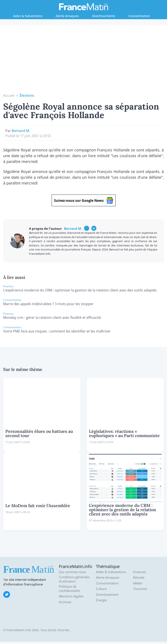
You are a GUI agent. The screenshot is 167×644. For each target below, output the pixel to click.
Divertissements (104, 16)
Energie (58, 25)
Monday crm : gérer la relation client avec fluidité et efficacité (52, 318)
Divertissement (107, 595)
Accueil (9, 95)
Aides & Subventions (28, 16)
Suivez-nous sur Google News (84, 200)
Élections (27, 95)
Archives (65, 602)
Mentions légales (71, 596)
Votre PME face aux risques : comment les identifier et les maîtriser (57, 331)
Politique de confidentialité (69, 589)
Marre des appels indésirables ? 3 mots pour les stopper (48, 304)
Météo (138, 583)
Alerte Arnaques (67, 16)
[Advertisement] (84, 61)
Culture (101, 589)
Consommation (139, 16)
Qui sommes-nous (72, 572)
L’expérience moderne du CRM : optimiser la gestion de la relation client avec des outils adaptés (80, 290)
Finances (83, 25)
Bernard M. (21, 131)
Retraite (108, 25)
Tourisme (140, 589)
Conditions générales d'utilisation (74, 579)
